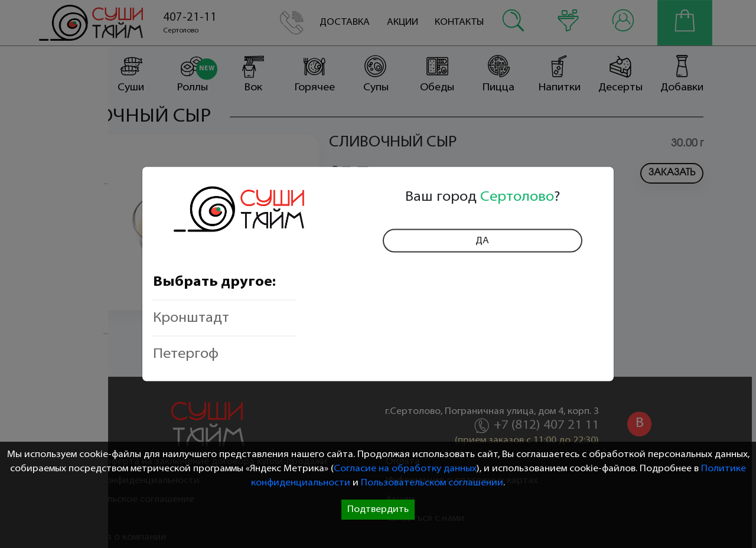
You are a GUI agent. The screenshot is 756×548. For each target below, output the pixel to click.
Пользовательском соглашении (432, 483)
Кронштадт (191, 318)
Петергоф (186, 354)
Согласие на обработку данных (405, 469)
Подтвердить (378, 510)
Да (482, 240)
